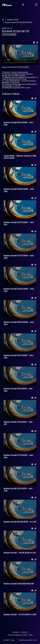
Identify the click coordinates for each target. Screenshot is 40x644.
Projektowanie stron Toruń (28, 640)
